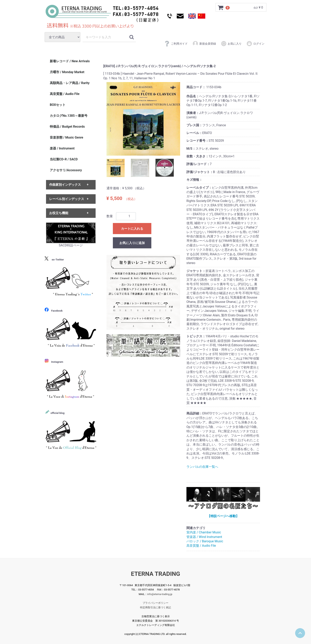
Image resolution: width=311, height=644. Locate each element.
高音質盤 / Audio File (201, 546)
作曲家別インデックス (65, 185)
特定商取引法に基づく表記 (155, 607)
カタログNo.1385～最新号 (69, 116)
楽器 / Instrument (62, 148)
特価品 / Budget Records (67, 127)
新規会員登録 (204, 44)
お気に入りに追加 (132, 243)
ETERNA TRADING (155, 574)
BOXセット (58, 105)
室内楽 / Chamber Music (204, 532)
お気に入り (231, 44)
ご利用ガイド (176, 44)
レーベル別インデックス (67, 199)
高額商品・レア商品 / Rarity (70, 83)
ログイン (255, 44)
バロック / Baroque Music (205, 541)
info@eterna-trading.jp (160, 594)
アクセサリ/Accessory (66, 170)
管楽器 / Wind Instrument (204, 537)
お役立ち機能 (59, 213)
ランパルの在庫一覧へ (202, 467)
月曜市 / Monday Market (67, 72)
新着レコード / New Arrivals (70, 61)
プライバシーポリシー (155, 603)
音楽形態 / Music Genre (67, 137)
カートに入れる (132, 229)
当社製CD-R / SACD (64, 159)
